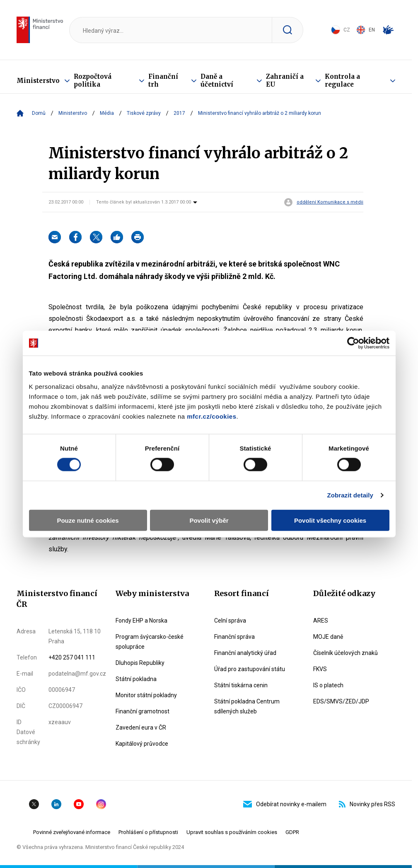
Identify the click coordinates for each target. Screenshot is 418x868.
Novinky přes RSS (367, 804)
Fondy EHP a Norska (141, 621)
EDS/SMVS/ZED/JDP (341, 701)
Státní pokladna (136, 679)
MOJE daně (328, 637)
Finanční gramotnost (143, 711)
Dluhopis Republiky (140, 663)
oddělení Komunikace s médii (330, 202)
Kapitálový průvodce (142, 744)
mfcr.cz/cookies (211, 416)
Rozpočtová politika (93, 80)
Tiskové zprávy (144, 113)
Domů (39, 113)
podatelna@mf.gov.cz (77, 674)
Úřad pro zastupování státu (250, 669)
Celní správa (230, 621)
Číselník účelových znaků (346, 653)
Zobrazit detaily (350, 495)
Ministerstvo (38, 81)
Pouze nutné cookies (88, 520)
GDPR (292, 832)
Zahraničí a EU (285, 80)
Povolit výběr (209, 520)
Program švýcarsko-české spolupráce (150, 642)
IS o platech (328, 685)
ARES (321, 621)
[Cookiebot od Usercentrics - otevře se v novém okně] (353, 343)
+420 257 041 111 (72, 657)
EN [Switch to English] (366, 30)
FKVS (320, 669)
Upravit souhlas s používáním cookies (232, 832)
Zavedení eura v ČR (141, 727)
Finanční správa (234, 637)
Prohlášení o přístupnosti (148, 832)
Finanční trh (163, 80)
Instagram (101, 804)
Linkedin (56, 804)
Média (107, 113)
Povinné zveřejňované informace (72, 832)
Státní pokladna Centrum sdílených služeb (247, 706)
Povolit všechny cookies (330, 520)
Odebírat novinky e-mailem (285, 804)
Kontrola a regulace (342, 80)
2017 (179, 113)
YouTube (79, 804)
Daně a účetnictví (217, 80)
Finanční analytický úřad (245, 653)
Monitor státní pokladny (146, 695)
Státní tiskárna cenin (241, 685)
